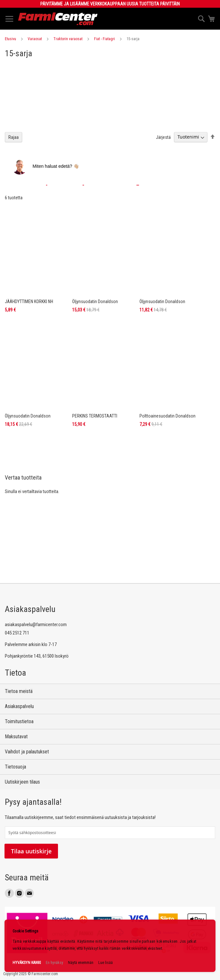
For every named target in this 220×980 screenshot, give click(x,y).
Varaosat (35, 39)
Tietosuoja (15, 767)
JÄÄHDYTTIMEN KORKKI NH (29, 301)
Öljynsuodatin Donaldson (95, 301)
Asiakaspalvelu (19, 706)
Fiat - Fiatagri (105, 39)
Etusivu (10, 39)
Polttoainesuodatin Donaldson (167, 416)
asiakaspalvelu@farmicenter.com (36, 625)
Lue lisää (105, 963)
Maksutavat (16, 737)
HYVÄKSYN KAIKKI (27, 963)
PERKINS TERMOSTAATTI (95, 416)
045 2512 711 (17, 633)
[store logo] (58, 19)
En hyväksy (54, 963)
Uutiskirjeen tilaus (22, 782)
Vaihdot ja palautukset (27, 752)
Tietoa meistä (19, 691)
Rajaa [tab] (14, 137)
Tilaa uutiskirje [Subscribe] (31, 851)
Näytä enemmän (81, 963)
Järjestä (163, 137)
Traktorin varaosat (68, 39)
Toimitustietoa (19, 721)
